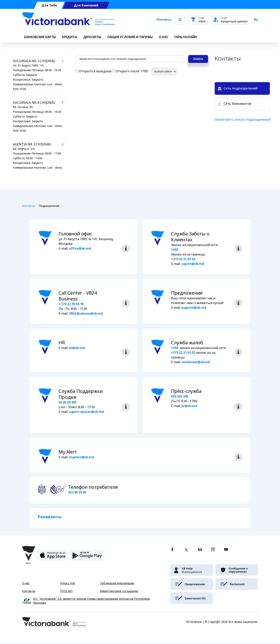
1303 (175, 250)
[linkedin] (200, 551)
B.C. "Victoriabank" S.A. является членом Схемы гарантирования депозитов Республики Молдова (92, 602)
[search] (180, 20)
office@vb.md (80, 249)
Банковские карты (40, 37)
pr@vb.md (189, 406)
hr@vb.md (77, 348)
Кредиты (70, 37)
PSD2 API (66, 592)
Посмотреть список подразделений (243, 120)
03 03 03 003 (68, 402)
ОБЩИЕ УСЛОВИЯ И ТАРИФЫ (130, 37)
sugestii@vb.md (194, 308)
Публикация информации (117, 584)
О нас (26, 584)
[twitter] (186, 551)
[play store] (87, 558)
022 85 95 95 (77, 493)
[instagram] (213, 551)
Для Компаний (86, 5)
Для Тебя (49, 5)
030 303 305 (180, 396)
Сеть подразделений (238, 88)
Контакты (164, 20)
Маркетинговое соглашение (119, 592)
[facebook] (172, 551)
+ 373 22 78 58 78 (71, 304)
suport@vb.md (193, 264)
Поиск (198, 59)
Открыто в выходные (94, 71)
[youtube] (226, 551)
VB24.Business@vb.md (86, 314)
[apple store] (53, 558)
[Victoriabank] (68, 20)
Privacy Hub (68, 584)
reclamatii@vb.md (196, 362)
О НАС (163, 37)
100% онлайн (185, 37)
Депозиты (92, 37)
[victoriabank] (192, 571)
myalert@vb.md (82, 458)
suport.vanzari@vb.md (87, 412)
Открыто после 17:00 (131, 71)
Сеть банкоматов (234, 104)
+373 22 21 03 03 (183, 259)
